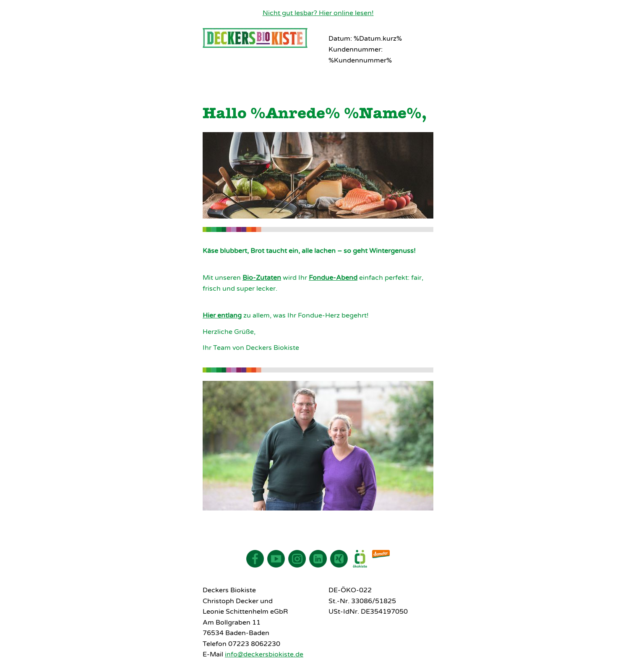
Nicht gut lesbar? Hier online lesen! (318, 13)
